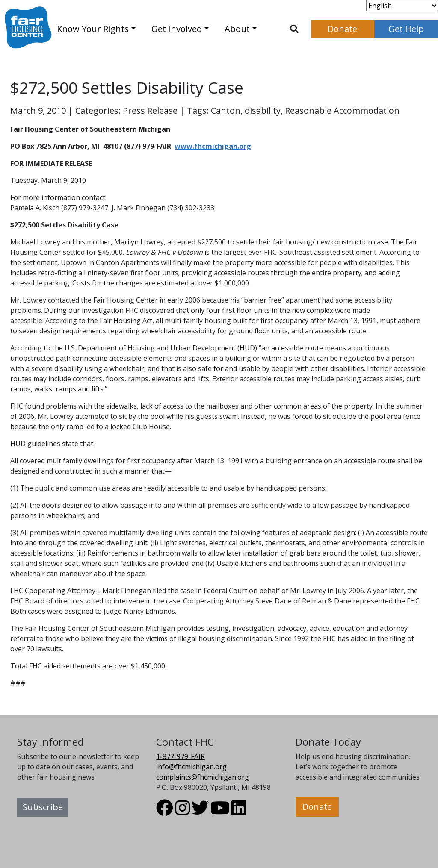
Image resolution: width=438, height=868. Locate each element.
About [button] (237, 29)
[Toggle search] (294, 29)
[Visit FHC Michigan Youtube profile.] (220, 812)
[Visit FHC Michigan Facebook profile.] (165, 812)
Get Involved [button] (177, 29)
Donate (342, 29)
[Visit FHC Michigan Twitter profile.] (200, 812)
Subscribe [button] (43, 807)
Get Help (406, 29)
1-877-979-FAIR (181, 756)
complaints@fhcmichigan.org (203, 777)
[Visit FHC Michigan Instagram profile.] (182, 812)
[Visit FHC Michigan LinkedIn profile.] (239, 812)
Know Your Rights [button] (93, 29)
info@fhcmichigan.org (191, 767)
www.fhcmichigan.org (213, 146)
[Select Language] (402, 6)
